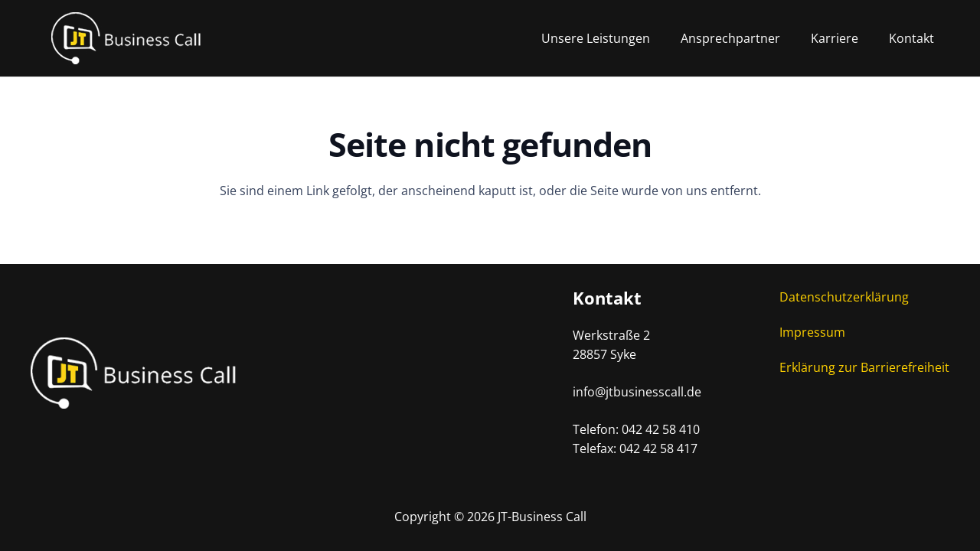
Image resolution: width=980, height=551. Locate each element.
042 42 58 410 (661, 429)
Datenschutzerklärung (844, 297)
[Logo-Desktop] (149, 38)
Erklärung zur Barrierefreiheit (864, 367)
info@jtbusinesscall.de (637, 392)
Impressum (812, 332)
